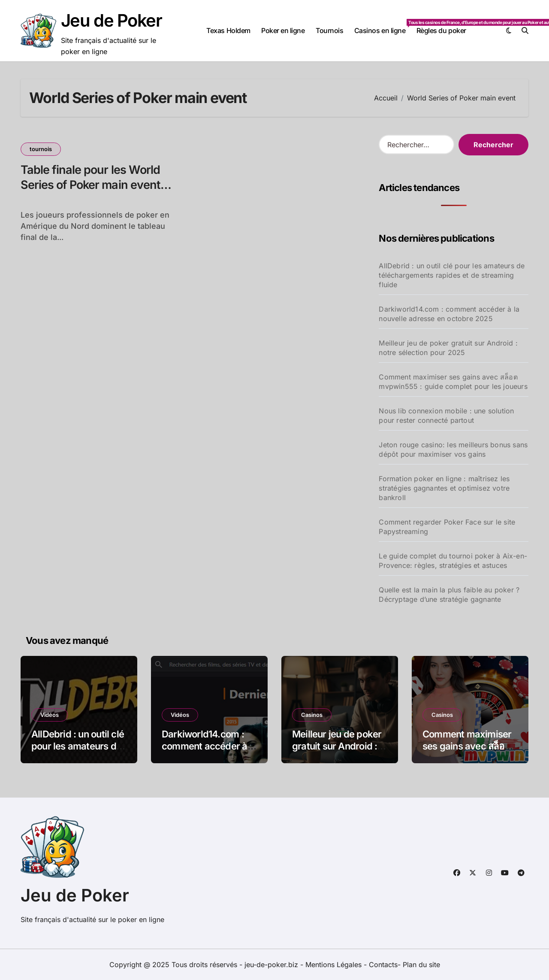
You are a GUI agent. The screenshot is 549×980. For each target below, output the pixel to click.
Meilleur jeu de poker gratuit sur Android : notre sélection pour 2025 (448, 348)
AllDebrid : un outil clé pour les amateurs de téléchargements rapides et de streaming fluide (452, 275)
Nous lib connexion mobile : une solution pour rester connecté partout (446, 416)
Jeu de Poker (112, 20)
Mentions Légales (335, 965)
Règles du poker (441, 30)
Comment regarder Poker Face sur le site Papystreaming (447, 527)
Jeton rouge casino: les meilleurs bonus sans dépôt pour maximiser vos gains (453, 449)
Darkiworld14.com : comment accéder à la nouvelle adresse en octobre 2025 (449, 314)
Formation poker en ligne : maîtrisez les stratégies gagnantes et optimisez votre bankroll (444, 488)
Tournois (329, 30)
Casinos (312, 715)
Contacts (383, 965)
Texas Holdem (228, 30)
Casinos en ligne (383, 27)
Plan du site (421, 965)
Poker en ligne (283, 30)
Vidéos (50, 715)
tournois (41, 149)
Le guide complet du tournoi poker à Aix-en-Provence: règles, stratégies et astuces (453, 561)
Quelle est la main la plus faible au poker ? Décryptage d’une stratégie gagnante (449, 595)
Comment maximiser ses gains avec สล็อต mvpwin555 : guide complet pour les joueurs (453, 382)
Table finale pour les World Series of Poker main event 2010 (90, 185)
